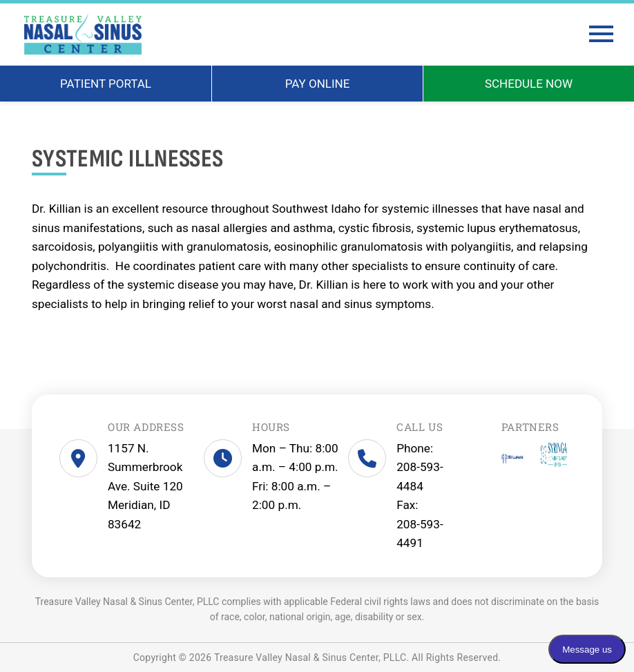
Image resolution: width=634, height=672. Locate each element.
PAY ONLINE (318, 84)
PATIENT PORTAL (106, 84)
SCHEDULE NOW (529, 84)
